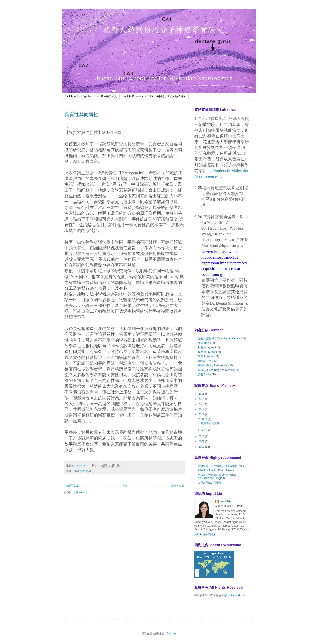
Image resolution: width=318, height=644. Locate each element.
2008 (202, 447)
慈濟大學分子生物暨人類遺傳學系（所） (221, 466)
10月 (205, 419)
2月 (204, 430)
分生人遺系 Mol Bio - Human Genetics (220, 338)
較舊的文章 (177, 486)
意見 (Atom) (80, 492)
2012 (202, 409)
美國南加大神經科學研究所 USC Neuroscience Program (217, 477)
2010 (202, 436)
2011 (202, 414)
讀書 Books (204, 374)
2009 (202, 441)
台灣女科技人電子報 (210, 483)
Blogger (171, 633)
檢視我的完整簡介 (205, 534)
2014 (202, 399)
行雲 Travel (204, 343)
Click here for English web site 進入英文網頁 (91, 96)
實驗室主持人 (206, 361)
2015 (202, 394)
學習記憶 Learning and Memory (216, 370)
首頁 (125, 486)
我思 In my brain (83, 471)
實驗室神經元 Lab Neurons (214, 365)
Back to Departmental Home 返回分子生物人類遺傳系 (154, 96)
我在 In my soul (207, 347)
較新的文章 (72, 486)
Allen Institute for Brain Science (216, 470)
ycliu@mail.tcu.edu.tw (232, 595)
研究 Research (206, 357)
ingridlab (225, 501)
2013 (202, 404)
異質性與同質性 (81, 115)
